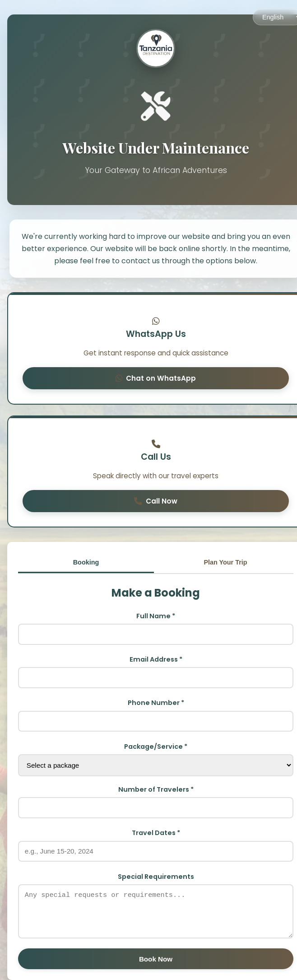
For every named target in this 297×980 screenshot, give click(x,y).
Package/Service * (156, 747)
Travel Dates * (156, 833)
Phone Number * (156, 703)
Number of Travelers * (156, 789)
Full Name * (156, 616)
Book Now (156, 959)
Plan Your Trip (225, 562)
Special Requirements (156, 877)
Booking (86, 562)
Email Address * (156, 659)
